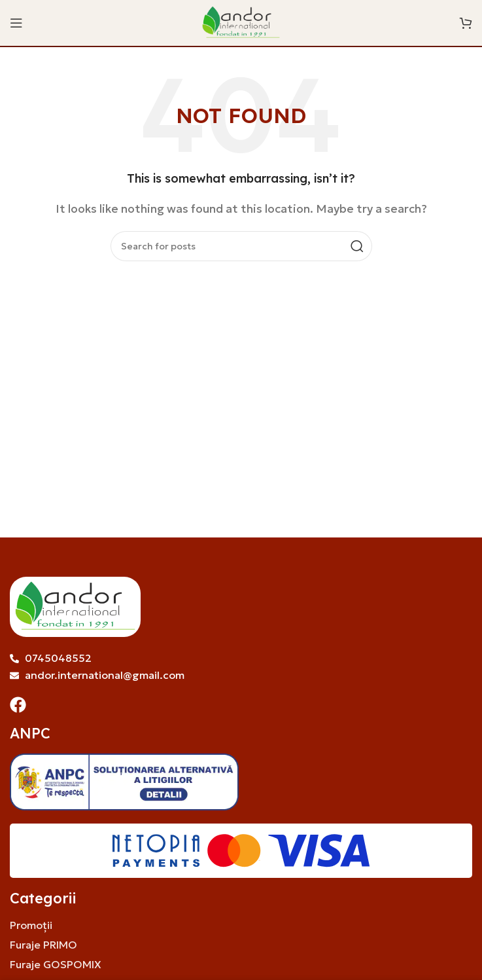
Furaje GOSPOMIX (56, 964)
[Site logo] (241, 22)
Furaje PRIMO (43, 945)
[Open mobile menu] (16, 23)
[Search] (241, 246)
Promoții (31, 925)
